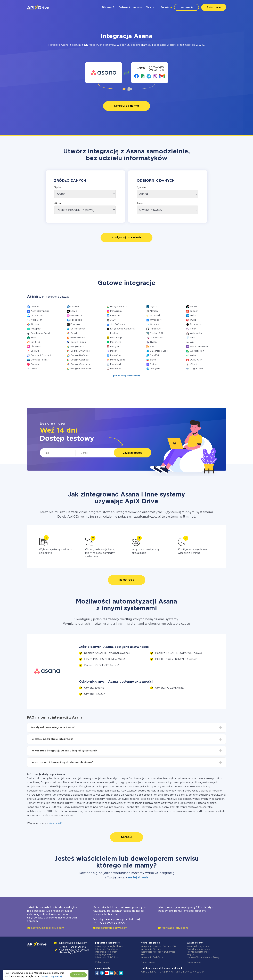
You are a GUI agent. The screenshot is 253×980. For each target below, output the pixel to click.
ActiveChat (37, 316)
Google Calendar (80, 360)
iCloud (193, 364)
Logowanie (186, 7)
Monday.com (117, 360)
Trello (193, 316)
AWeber (35, 307)
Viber (193, 329)
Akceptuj (78, 975)
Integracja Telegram (106, 952)
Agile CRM (36, 320)
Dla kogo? (108, 7)
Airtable (35, 324)
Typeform (195, 324)
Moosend (115, 369)
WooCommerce (199, 347)
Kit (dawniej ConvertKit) (124, 329)
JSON (113, 320)
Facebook (76, 320)
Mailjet (114, 351)
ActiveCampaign (40, 311)
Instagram (116, 311)
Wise (193, 338)
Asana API (56, 823)
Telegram (155, 369)
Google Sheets (119, 307)
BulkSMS (35, 342)
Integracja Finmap (151, 949)
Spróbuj (127, 837)
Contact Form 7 (40, 360)
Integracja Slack (104, 955)
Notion (154, 311)
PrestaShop (157, 338)
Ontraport (156, 320)
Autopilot (36, 329)
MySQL (154, 307)
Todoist (194, 311)
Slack (153, 360)
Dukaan (75, 307)
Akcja (58, 203)
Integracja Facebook (107, 949)
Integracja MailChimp (107, 957)
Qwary (154, 342)
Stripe (153, 364)
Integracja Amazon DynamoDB (158, 947)
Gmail (74, 333)
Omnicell (155, 316)
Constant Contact (41, 355)
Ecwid (74, 311)
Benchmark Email (40, 333)
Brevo (34, 338)
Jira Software (118, 324)
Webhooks (196, 333)
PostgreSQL (157, 333)
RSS (152, 347)
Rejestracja (214, 7)
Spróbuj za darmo (127, 106)
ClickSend (36, 347)
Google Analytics (80, 351)
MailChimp (116, 338)
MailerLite (116, 342)
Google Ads (77, 347)
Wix (192, 342)
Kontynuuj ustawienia (127, 238)
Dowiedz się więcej (51, 977)
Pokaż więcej (102, 962)
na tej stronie (138, 878)
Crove (34, 369)
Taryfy (150, 7)
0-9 (202, 972)
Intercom (115, 316)
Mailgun (115, 347)
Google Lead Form (81, 369)
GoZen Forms (78, 342)
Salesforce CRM (159, 351)
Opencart (155, 324)
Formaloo (76, 324)
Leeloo (114, 333)
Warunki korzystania (198, 947)
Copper (35, 364)
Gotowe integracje (130, 7)
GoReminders (78, 338)
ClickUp (35, 351)
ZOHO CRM (196, 360)
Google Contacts (80, 364)
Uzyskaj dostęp (132, 453)
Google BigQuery (80, 355)
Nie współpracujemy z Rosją (203, 957)
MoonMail (116, 364)
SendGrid (155, 355)
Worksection (197, 351)
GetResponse (78, 329)
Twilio (193, 320)
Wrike (193, 355)
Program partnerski (198, 952)
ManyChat (116, 355)
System (59, 187)
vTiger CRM (196, 369)
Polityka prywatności (199, 949)
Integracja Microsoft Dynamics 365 (158, 953)
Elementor (76, 316)
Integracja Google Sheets (109, 947)
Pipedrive (155, 329)
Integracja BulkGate (152, 957)
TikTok (193, 307)
